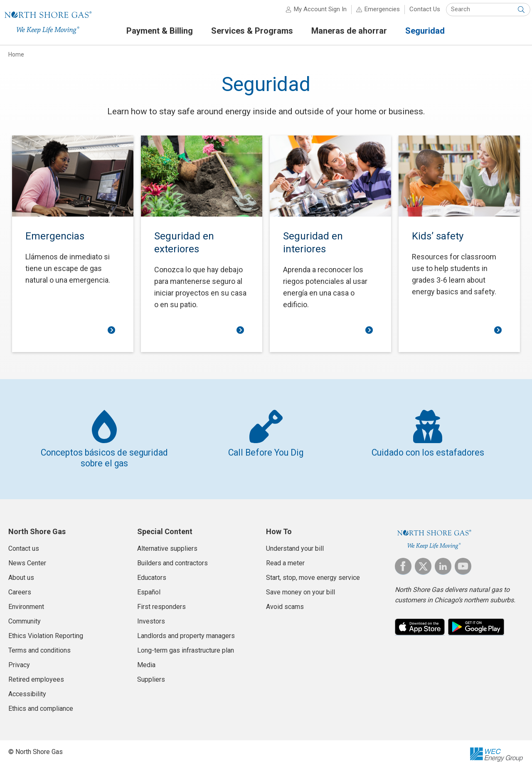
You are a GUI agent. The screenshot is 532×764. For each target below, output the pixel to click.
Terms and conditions (39, 646)
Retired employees (36, 675)
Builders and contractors (172, 558)
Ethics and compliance (41, 704)
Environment (26, 602)
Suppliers (151, 675)
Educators (152, 573)
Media (146, 660)
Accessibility (27, 689)
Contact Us (418, 12)
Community (25, 617)
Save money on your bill (300, 588)
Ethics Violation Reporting (46, 631)
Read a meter (285, 558)
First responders (161, 602)
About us (21, 573)
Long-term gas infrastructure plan (186, 646)
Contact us (24, 544)
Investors (151, 617)
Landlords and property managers (186, 631)
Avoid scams (285, 602)
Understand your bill (295, 544)
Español (149, 588)
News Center (27, 558)
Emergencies (376, 12)
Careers (20, 588)
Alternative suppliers (167, 544)
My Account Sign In (314, 12)
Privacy (19, 660)
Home (16, 58)
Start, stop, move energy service (313, 573)
